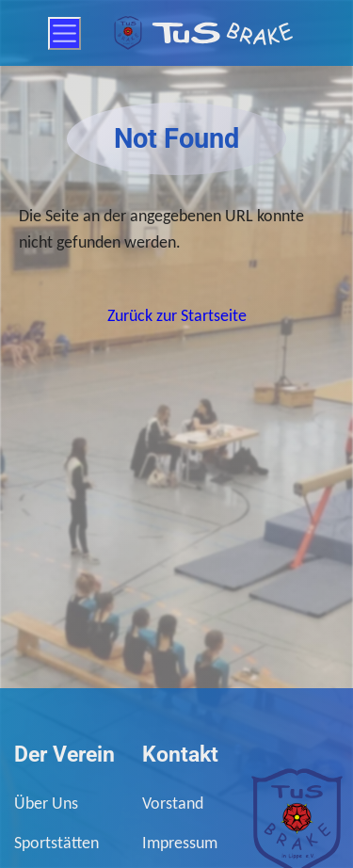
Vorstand (173, 803)
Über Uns (46, 803)
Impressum (180, 842)
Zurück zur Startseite (177, 315)
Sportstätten (56, 842)
